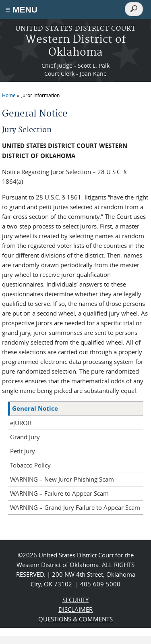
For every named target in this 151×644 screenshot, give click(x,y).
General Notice (35, 408)
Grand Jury (25, 437)
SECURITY (75, 600)
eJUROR (21, 423)
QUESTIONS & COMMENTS (75, 619)
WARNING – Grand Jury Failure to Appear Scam (75, 507)
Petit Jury (23, 451)
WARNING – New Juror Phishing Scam (62, 479)
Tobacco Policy (30, 465)
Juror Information (40, 95)
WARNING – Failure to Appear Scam (59, 493)
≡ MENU (21, 9)
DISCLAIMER (75, 609)
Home (9, 95)
